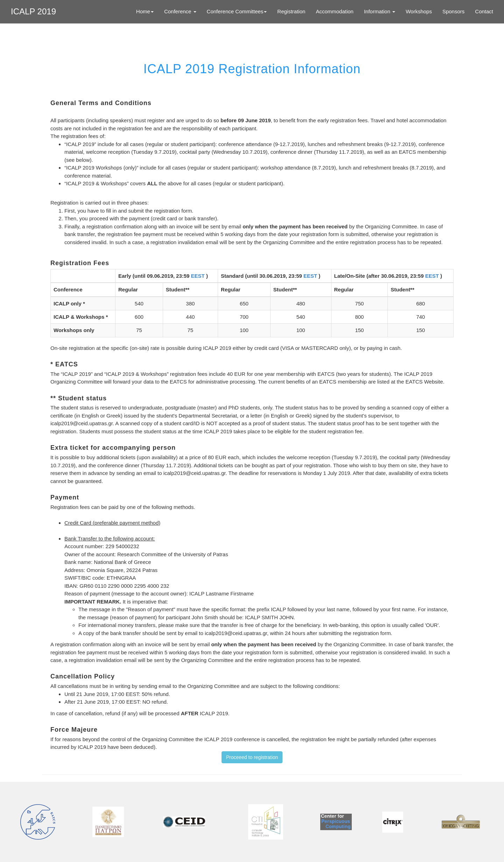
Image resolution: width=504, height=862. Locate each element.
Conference (180, 11)
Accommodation (335, 11)
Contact (484, 11)
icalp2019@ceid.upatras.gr (82, 423)
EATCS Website (424, 382)
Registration (291, 11)
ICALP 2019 (33, 11)
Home (145, 11)
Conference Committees (237, 11)
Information (380, 11)
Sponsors (453, 11)
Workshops (419, 11)
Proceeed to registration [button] (252, 757)
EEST (199, 276)
